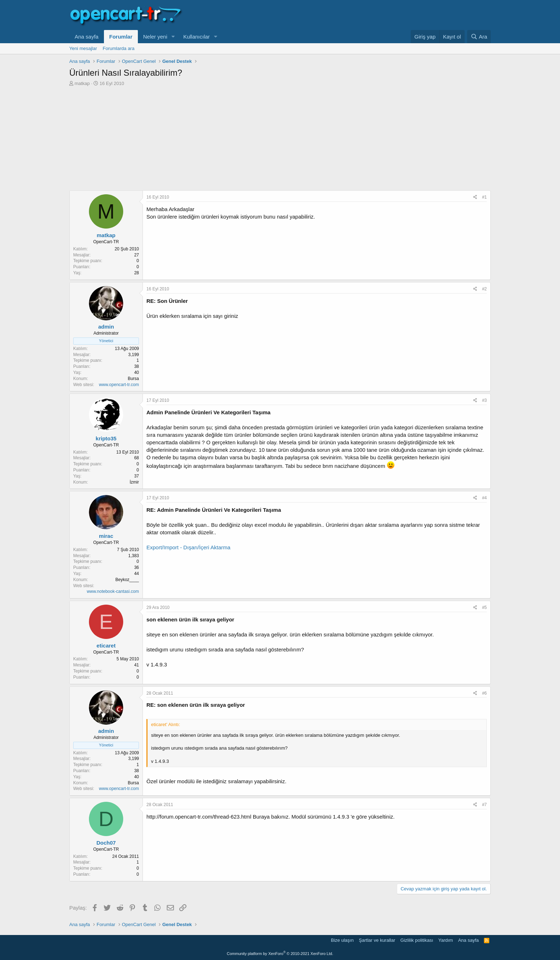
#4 (484, 498)
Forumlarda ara (119, 48)
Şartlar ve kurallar (377, 940)
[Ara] (479, 37)
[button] (173, 37)
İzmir (134, 482)
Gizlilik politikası (417, 940)
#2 (484, 289)
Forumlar (121, 37)
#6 (484, 693)
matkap (82, 83)
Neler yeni (155, 37)
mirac (106, 536)
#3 (484, 400)
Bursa (133, 379)
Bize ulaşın (342, 940)
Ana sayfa (87, 37)
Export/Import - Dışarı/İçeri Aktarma (188, 547)
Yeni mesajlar (83, 48)
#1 (484, 197)
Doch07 (106, 843)
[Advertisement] (280, 140)
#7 (484, 805)
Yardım (446, 940)
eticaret (106, 646)
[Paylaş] (475, 197)
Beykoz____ (127, 580)
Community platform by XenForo (280, 954)
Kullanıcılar (196, 37)
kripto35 (106, 438)
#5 (484, 607)
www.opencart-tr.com (119, 385)
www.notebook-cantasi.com (113, 591)
